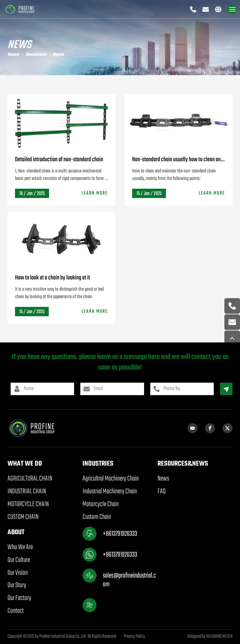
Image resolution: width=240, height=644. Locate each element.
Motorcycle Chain (101, 504)
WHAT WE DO (25, 464)
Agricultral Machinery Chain (111, 479)
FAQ (162, 491)
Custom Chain (97, 517)
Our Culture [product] (19, 560)
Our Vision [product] (18, 573)
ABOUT (16, 532)
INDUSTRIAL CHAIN (27, 491)
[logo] (23, 9)
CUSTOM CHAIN (23, 517)
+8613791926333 (120, 534)
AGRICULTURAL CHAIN (30, 479)
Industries (98, 464)
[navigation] (232, 9)
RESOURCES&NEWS (183, 464)
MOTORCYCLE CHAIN (28, 504)
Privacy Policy (134, 637)
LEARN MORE (95, 193)
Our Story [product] (17, 585)
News (58, 55)
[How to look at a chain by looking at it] (61, 239)
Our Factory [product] (19, 598)
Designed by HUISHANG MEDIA (210, 637)
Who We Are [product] (20, 547)
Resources (36, 55)
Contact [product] (16, 611)
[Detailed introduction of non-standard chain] (61, 121)
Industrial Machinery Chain (110, 491)
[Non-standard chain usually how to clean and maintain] (179, 121)
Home (13, 55)
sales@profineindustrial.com (129, 580)
